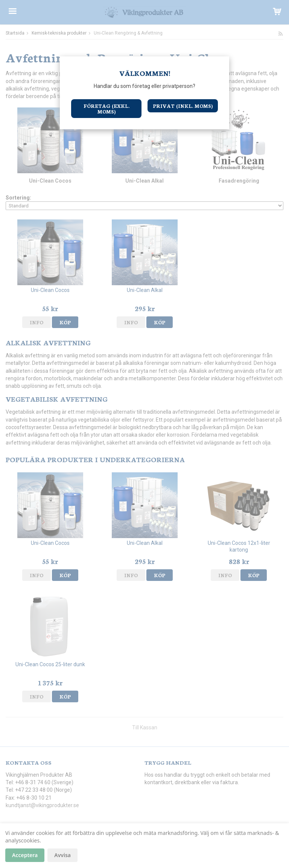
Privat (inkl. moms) (183, 106)
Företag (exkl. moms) (106, 109)
